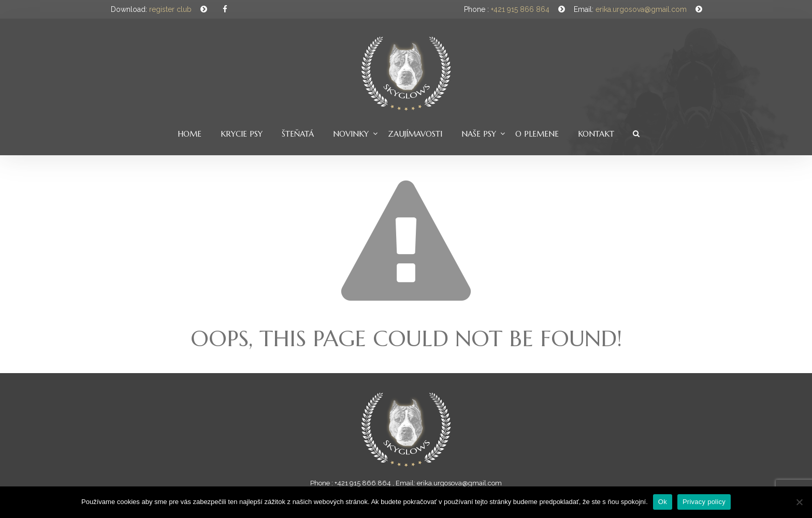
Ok (663, 502)
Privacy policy (704, 502)
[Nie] (799, 502)
